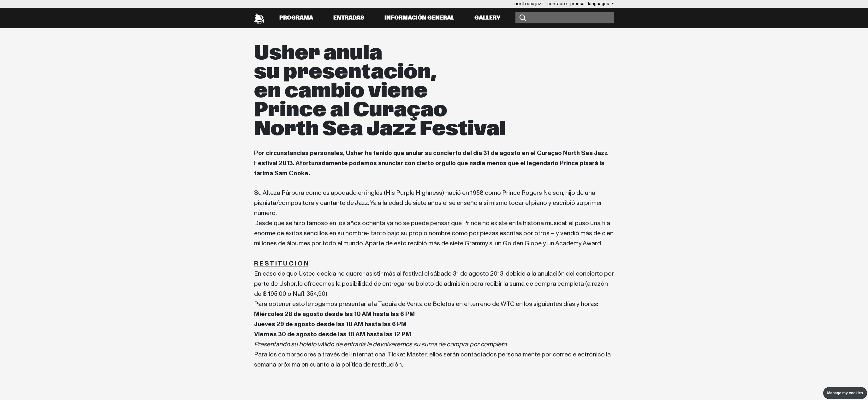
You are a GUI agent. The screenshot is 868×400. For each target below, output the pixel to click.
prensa (577, 4)
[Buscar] (565, 18)
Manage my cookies (845, 393)
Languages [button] (599, 4)
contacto (557, 4)
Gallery (487, 18)
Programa (296, 18)
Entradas (349, 18)
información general (419, 18)
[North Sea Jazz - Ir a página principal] (259, 18)
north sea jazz (529, 4)
